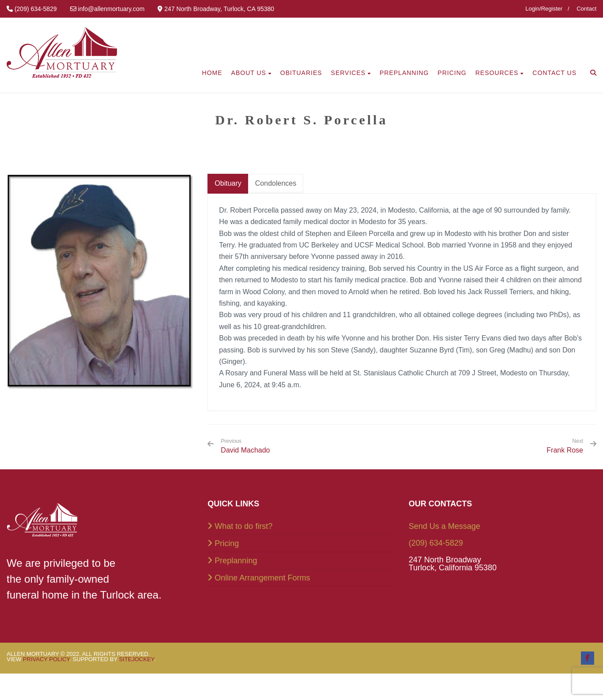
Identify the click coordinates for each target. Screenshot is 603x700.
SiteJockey (137, 659)
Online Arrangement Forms (262, 578)
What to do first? (243, 526)
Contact (586, 9)
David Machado (245, 446)
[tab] (228, 184)
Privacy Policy (46, 659)
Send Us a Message (445, 526)
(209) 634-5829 (436, 543)
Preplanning (236, 561)
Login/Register (544, 9)
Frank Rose (565, 450)
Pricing (227, 543)
